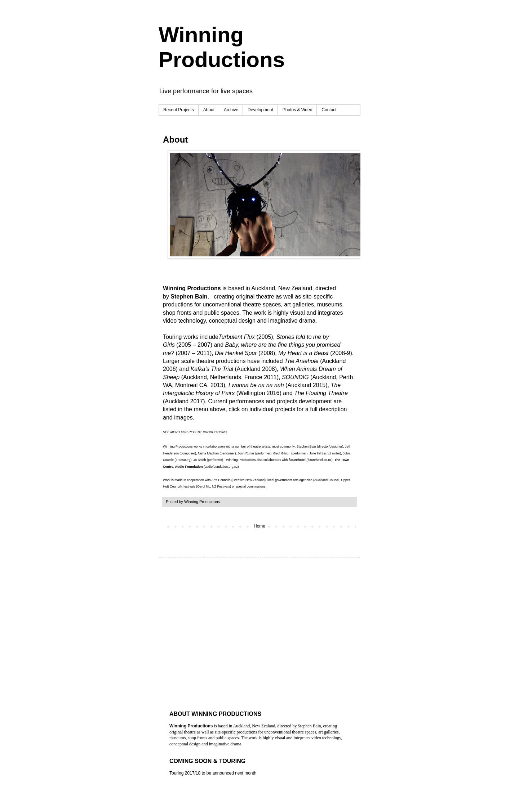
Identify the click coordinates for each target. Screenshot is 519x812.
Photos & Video (298, 110)
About (209, 110)
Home (259, 526)
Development (260, 110)
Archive (231, 110)
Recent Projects (179, 110)
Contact (329, 110)
